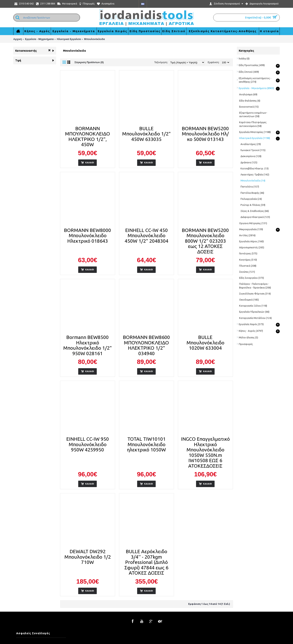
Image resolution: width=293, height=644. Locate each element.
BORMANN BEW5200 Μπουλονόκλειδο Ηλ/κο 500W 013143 (205, 134)
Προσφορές (246, 344)
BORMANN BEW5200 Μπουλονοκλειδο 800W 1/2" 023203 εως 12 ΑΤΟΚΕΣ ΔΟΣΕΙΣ (205, 241)
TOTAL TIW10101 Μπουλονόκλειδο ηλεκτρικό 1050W (146, 444)
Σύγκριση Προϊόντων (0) (89, 62)
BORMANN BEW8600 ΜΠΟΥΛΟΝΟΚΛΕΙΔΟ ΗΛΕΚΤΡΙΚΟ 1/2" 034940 (146, 345)
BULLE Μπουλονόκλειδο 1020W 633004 (205, 343)
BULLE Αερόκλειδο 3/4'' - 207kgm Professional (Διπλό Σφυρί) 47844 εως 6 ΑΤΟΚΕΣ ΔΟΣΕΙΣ (146, 562)
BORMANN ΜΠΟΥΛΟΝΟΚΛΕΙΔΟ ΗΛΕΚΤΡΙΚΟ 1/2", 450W (87, 137)
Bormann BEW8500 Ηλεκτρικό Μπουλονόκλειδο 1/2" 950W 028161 (87, 345)
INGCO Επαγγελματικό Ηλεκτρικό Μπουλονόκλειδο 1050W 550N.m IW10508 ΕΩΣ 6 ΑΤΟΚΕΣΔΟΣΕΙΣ (205, 452)
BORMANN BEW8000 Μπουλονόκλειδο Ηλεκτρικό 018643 (87, 236)
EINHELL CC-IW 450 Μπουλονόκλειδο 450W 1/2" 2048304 (146, 236)
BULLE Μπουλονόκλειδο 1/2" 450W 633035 (146, 134)
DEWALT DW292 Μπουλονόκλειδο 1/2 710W (88, 557)
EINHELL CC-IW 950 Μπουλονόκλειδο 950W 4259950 (88, 444)
